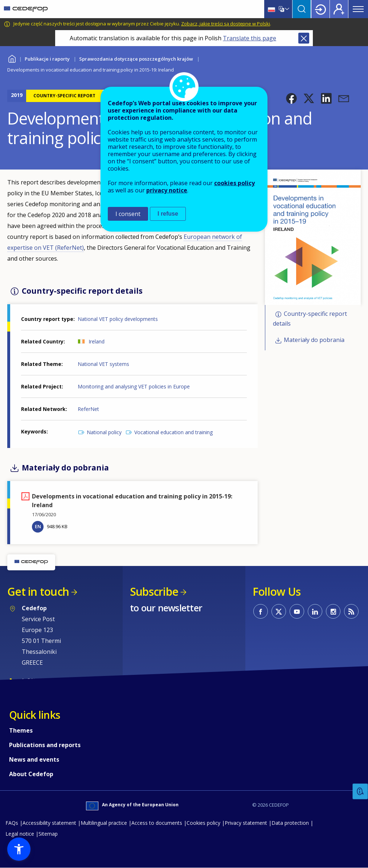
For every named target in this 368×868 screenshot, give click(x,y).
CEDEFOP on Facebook (261, 611)
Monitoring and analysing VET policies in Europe (134, 386)
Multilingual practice (104, 823)
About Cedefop (31, 774)
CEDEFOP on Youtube (297, 611)
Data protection (290, 823)
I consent (128, 214)
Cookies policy (203, 823)
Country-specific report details (310, 319)
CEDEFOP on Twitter (279, 611)
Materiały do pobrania (314, 340)
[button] (291, 98)
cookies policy (234, 183)
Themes (21, 730)
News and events (34, 759)
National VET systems (103, 364)
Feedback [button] (360, 792)
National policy (104, 432)
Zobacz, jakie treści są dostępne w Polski (226, 24)
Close (304, 38)
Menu (358, 9)
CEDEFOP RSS (351, 611)
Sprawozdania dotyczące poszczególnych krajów (136, 59)
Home (12, 58)
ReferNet (88, 409)
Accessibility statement (49, 823)
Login (320, 9)
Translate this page (250, 38)
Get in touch (38, 592)
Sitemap (48, 834)
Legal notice (20, 834)
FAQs (12, 823)
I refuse (168, 214)
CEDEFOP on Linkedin (315, 611)
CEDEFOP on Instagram (333, 611)
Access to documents (157, 823)
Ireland (97, 341)
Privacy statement (246, 823)
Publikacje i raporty (47, 59)
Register (339, 9)
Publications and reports (45, 745)
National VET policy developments (118, 319)
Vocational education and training (173, 432)
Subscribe (154, 592)
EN (38, 526)
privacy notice (167, 190)
